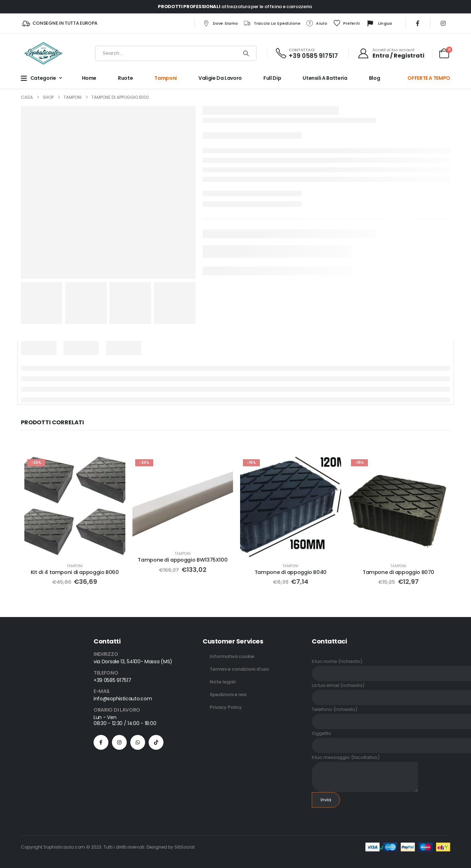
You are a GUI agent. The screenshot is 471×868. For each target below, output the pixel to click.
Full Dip (272, 78)
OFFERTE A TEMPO (429, 78)
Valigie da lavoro (220, 78)
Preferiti (346, 23)
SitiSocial (184, 846)
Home (89, 78)
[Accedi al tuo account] (391, 53)
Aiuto (317, 23)
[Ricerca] (246, 53)
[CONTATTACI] (306, 53)
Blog (375, 78)
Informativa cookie (232, 656)
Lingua (379, 24)
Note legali (223, 681)
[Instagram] (443, 23)
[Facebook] (418, 23)
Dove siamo (220, 23)
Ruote (125, 78)
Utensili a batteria (325, 78)
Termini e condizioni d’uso (239, 668)
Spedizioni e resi (228, 694)
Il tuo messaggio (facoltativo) (365, 766)
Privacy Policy (226, 707)
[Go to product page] (74, 507)
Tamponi (166, 78)
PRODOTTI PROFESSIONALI (189, 7)
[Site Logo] (43, 53)
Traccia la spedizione (272, 23)
